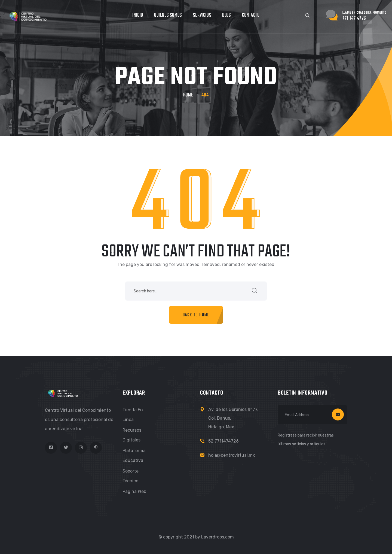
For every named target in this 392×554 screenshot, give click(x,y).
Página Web (134, 491)
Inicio (138, 15)
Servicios (202, 15)
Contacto (251, 15)
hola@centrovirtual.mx (232, 455)
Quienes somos (168, 15)
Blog (226, 15)
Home (188, 95)
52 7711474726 (223, 441)
